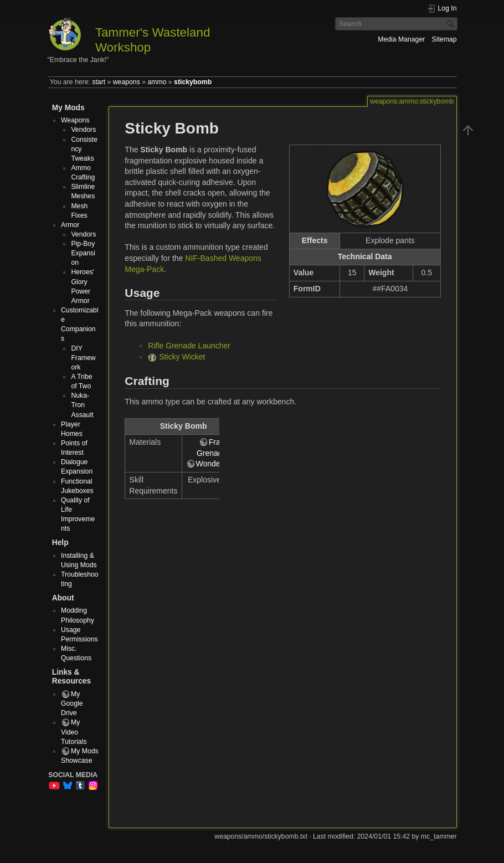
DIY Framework (83, 358)
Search (452, 24)
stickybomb (193, 82)
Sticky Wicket (182, 357)
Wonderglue (217, 464)
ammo (157, 82)
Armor (70, 225)
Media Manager (401, 39)
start (99, 82)
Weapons (75, 120)
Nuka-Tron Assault (82, 405)
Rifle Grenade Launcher (189, 346)
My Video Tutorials (74, 732)
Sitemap (444, 39)
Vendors (83, 130)
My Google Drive (72, 703)
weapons (127, 82)
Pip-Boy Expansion (83, 253)
